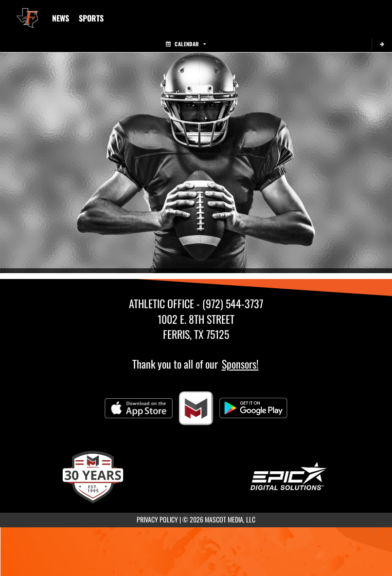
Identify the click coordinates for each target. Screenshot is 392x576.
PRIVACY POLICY (157, 519)
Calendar (186, 44)
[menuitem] (61, 18)
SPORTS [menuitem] (91, 18)
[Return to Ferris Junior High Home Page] (27, 12)
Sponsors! (240, 364)
